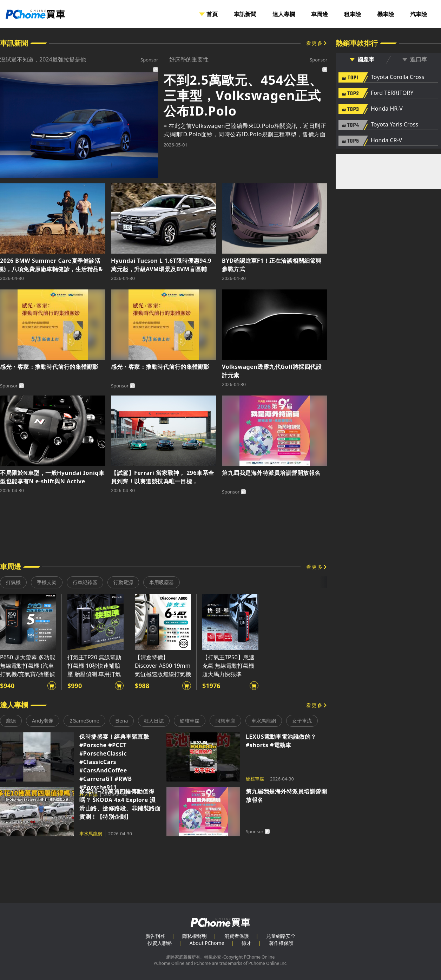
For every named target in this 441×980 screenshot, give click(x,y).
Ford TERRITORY (392, 93)
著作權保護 (281, 943)
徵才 (246, 943)
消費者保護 (237, 936)
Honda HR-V (387, 109)
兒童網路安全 (281, 936)
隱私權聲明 (195, 936)
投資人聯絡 (160, 943)
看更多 (315, 43)
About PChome (207, 943)
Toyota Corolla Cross (397, 77)
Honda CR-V (386, 141)
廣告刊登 (155, 936)
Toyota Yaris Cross (394, 125)
